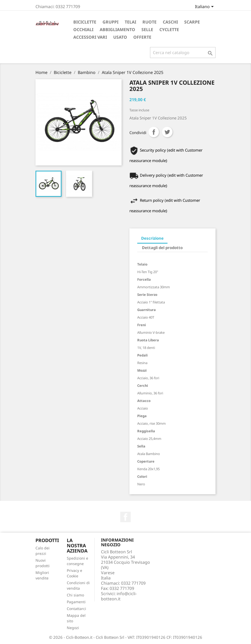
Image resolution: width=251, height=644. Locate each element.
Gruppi (110, 22)
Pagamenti (76, 602)
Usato (120, 37)
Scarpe (192, 22)
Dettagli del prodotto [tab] (162, 248)
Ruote (150, 22)
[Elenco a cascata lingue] (205, 7)
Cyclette (169, 30)
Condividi (154, 132)
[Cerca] (183, 53)
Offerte (142, 37)
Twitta (167, 132)
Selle (147, 30)
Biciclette (85, 22)
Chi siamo (75, 595)
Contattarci (76, 609)
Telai (130, 22)
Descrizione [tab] (152, 238)
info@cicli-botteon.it (119, 596)
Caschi (170, 22)
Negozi (73, 628)
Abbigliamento (117, 30)
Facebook (125, 517)
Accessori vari (90, 37)
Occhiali (83, 30)
